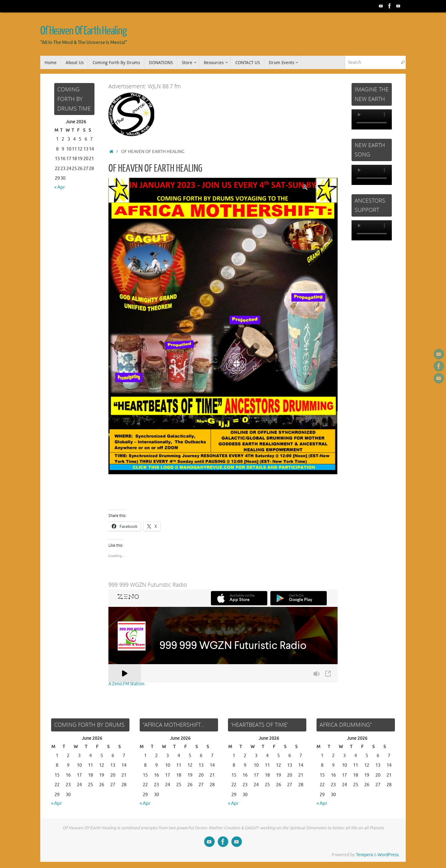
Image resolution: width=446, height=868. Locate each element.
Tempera (364, 855)
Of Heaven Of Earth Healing (83, 31)
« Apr (60, 187)
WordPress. (389, 855)
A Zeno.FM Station (126, 684)
